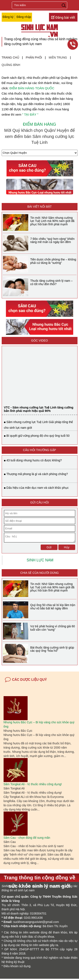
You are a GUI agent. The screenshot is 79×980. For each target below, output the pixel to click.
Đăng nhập (24, 17)
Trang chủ (10, 57)
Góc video (39, 340)
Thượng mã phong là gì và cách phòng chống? (37, 474)
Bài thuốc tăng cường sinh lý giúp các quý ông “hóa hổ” (52, 650)
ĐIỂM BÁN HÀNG (40, 124)
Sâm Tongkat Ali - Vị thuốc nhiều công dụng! (33, 785)
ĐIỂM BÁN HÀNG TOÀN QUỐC (32, 88)
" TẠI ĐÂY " (30, 114)
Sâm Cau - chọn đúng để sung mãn (27, 839)
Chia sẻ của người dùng (39, 574)
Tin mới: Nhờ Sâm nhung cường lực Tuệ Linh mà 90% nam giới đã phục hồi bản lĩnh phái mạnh (52, 221)
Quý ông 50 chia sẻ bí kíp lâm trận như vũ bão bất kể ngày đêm (53, 608)
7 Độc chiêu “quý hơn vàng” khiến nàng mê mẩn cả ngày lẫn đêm (52, 240)
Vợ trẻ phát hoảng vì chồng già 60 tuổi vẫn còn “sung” (53, 629)
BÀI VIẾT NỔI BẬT (40, 207)
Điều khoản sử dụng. (17, 967)
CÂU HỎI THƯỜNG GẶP (39, 450)
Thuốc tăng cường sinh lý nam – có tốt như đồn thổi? (52, 282)
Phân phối (34, 57)
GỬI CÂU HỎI (39, 502)
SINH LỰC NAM (40, 561)
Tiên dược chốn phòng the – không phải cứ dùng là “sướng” (53, 261)
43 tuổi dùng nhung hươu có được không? (34, 460)
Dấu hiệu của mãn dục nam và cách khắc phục (38, 488)
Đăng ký (8, 17)
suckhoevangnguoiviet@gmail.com (36, 923)
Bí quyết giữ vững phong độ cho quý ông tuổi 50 (38, 436)
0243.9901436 (33, 919)
